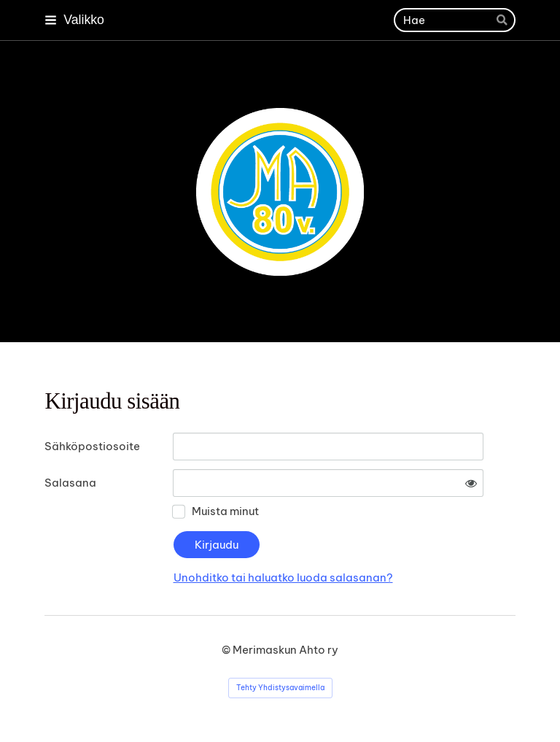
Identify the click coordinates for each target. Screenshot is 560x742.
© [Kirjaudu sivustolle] (227, 650)
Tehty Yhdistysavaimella (280, 688)
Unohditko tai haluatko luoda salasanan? (283, 577)
